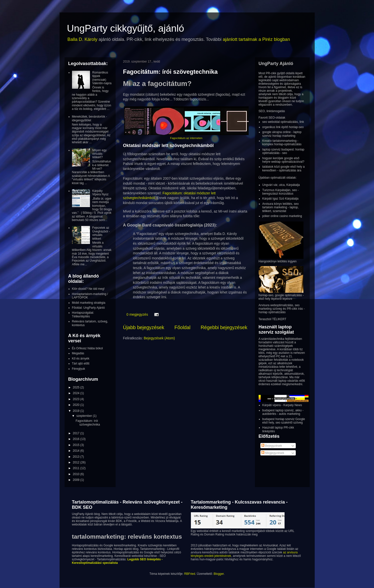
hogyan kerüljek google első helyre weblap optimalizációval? (283, 160)
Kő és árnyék (81, 359)
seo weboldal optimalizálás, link (283, 122)
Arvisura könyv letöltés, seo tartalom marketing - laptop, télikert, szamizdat (281, 207)
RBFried (190, 574)
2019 (76, 411)
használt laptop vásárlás (282, 381)
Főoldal (182, 327)
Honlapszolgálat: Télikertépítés (83, 314)
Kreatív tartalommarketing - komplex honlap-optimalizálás (282, 143)
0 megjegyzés (137, 314)
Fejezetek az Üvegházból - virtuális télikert (101, 233)
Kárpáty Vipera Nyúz (100, 193)
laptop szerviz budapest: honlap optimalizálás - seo (283, 151)
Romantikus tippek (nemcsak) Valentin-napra (102, 78)
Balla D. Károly (82, 39)
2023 (76, 399)
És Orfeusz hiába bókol (87, 348)
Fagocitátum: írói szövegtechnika (170, 72)
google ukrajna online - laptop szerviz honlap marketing (282, 134)
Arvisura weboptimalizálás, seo (279, 305)
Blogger (219, 574)
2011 (76, 468)
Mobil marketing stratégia (89, 303)
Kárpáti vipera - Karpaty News (282, 405)
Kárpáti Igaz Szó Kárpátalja (280, 199)
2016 (76, 439)
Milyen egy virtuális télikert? (99, 154)
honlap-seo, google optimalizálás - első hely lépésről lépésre (281, 297)
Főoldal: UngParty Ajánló (88, 308)
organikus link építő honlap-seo (283, 127)
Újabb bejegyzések (144, 327)
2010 (76, 474)
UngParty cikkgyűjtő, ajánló (126, 28)
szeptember (84, 416)
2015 (76, 445)
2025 (76, 387)
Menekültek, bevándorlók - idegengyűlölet (90, 118)
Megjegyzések (273, 453)
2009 (76, 480)
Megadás (78, 353)
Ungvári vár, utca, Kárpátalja (281, 185)
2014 (76, 451)
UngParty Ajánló (276, 64)
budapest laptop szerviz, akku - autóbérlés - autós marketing (283, 412)
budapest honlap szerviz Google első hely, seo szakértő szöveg (284, 421)
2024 (76, 393)
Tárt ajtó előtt (81, 364)
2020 (76, 405)
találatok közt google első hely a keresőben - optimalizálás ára (284, 168)
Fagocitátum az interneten (186, 138)
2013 (76, 457)
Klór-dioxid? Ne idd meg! (88, 289)
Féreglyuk (79, 369)
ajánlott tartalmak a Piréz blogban (256, 39)
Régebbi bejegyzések (224, 327)
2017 (76, 433)
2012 (76, 462)
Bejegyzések (272, 446)
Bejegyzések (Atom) (159, 338)
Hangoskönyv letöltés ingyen (278, 261)
